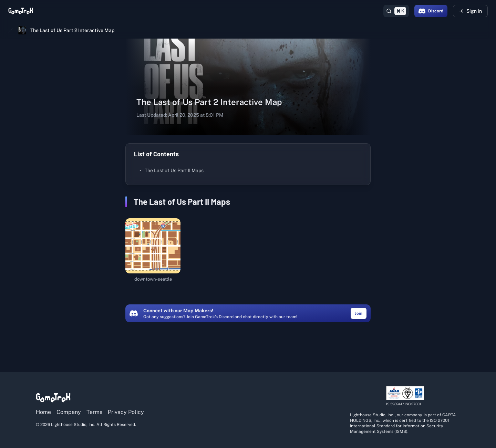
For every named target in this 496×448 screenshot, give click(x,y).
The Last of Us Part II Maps (172, 170)
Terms (94, 412)
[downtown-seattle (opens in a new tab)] (153, 250)
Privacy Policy (126, 412)
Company (69, 412)
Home (43, 412)
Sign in (470, 11)
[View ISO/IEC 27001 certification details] (405, 396)
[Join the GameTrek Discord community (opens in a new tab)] (359, 313)
